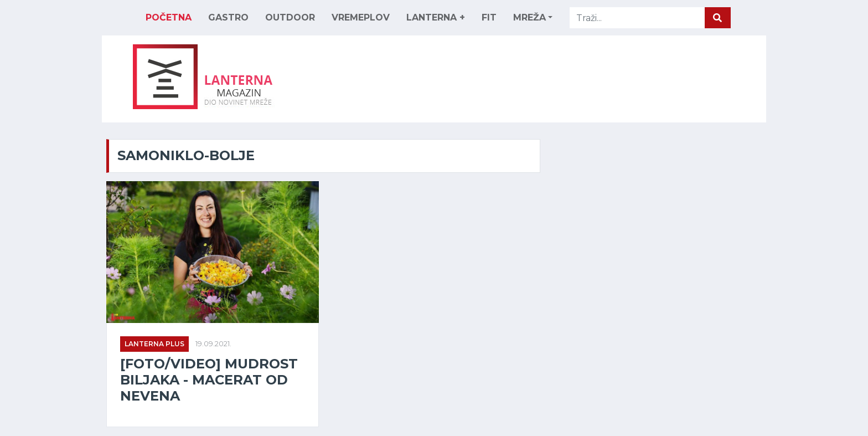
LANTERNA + (436, 17)
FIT (489, 17)
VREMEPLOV (361, 17)
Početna (169, 17)
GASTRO (228, 17)
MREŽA (529, 17)
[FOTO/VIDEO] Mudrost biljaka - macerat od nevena (209, 380)
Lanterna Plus (154, 344)
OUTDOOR (290, 17)
